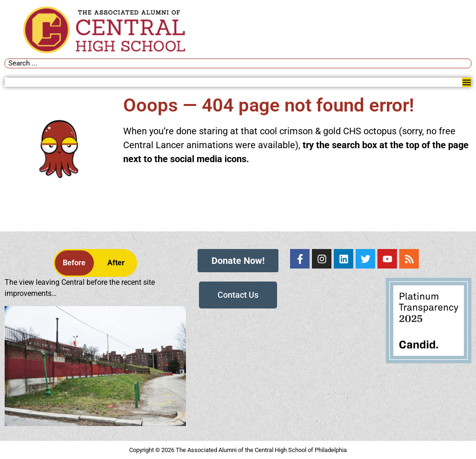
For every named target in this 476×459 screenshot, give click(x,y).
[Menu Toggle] (467, 82)
